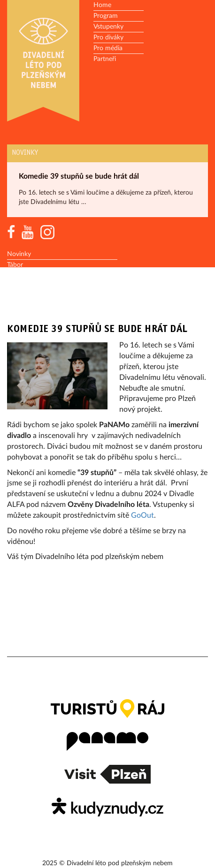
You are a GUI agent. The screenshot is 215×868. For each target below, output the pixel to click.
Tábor (15, 265)
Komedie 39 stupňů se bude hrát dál (79, 176)
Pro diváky (108, 38)
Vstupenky (108, 27)
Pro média (108, 48)
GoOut (142, 515)
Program (106, 16)
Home (102, 5)
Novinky (25, 153)
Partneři (105, 59)
